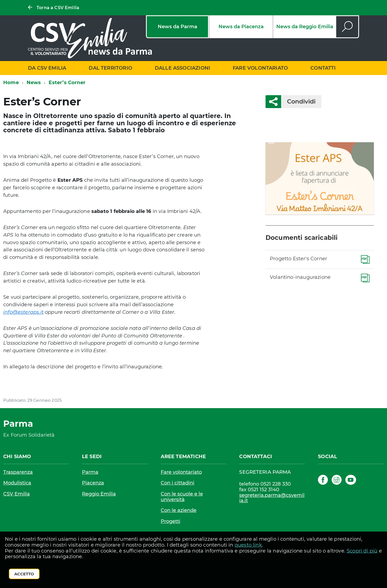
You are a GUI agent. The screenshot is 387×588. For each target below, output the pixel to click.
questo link (248, 545)
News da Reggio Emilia (305, 27)
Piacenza (93, 483)
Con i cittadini (178, 483)
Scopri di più (362, 551)
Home (11, 83)
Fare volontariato (260, 68)
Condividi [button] (298, 101)
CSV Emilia (17, 494)
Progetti (171, 521)
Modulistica (17, 483)
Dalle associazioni (182, 68)
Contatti (323, 68)
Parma (90, 472)
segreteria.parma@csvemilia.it (272, 498)
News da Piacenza (241, 27)
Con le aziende (179, 510)
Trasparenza (18, 472)
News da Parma (178, 27)
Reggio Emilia (99, 494)
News (34, 83)
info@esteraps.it (23, 312)
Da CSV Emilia (47, 68)
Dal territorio (110, 68)
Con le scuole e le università (182, 497)
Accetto (24, 574)
